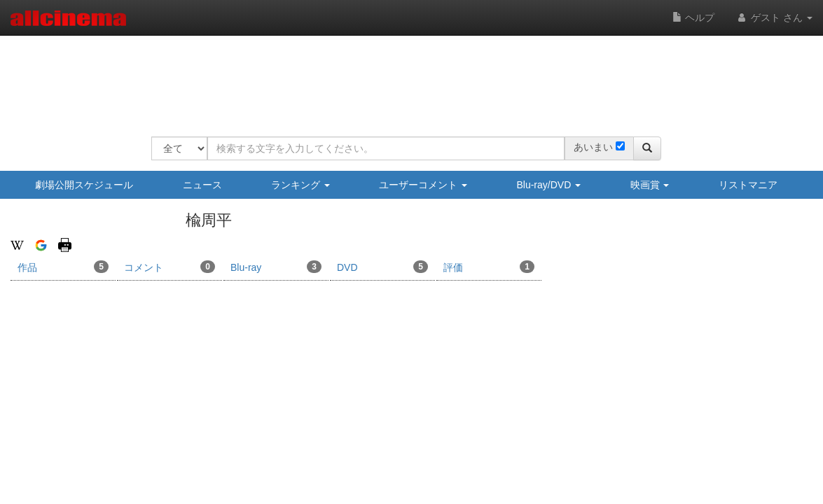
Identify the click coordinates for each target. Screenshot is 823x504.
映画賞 (650, 185)
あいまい (593, 147)
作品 (63, 267)
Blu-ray (276, 267)
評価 (489, 267)
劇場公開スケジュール (84, 185)
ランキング (300, 185)
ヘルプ (693, 17)
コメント (170, 267)
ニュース (202, 185)
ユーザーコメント (423, 185)
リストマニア (748, 185)
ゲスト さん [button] (774, 17)
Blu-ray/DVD (548, 185)
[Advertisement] (406, 77)
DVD (382, 267)
